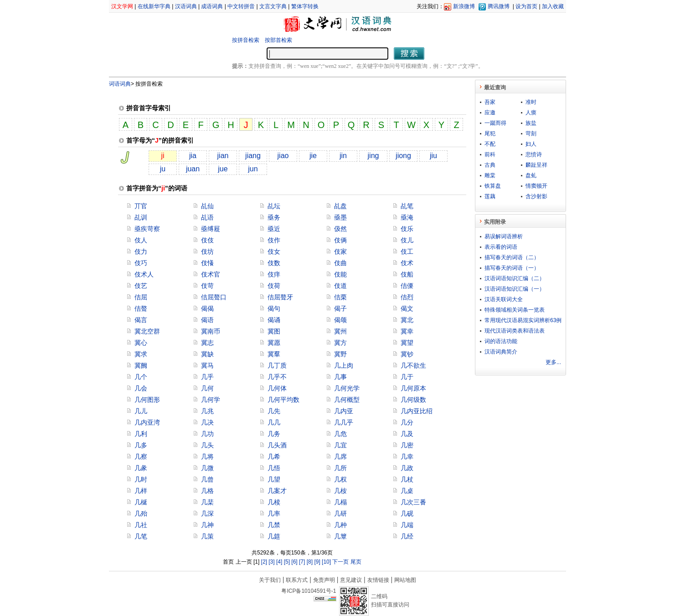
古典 (490, 165)
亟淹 (407, 217)
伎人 (141, 240)
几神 (207, 525)
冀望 (407, 343)
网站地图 (405, 580)
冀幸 (407, 331)
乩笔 (407, 206)
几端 (407, 525)
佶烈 (407, 297)
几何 (207, 388)
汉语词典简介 (501, 352)
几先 (274, 411)
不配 (490, 144)
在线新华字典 (154, 6)
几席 (340, 457)
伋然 (340, 229)
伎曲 (340, 263)
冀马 (207, 365)
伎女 (274, 252)
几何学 (211, 400)
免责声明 (324, 580)
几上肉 (344, 365)
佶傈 (407, 286)
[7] (302, 562)
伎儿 (407, 240)
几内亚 (344, 411)
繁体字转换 (305, 6)
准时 (531, 102)
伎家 (340, 252)
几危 (340, 434)
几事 (340, 377)
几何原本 (413, 388)
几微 (207, 468)
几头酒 (277, 445)
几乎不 (277, 377)
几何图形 (147, 400)
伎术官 (211, 274)
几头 (207, 445)
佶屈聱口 (214, 297)
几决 (207, 422)
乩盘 (340, 206)
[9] (317, 562)
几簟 (340, 536)
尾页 (356, 562)
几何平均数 (283, 400)
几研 (340, 513)
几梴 (141, 502)
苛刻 (531, 133)
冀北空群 (147, 331)
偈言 (141, 320)
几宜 (340, 445)
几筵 (274, 536)
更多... (553, 362)
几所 (340, 468)
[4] (279, 562)
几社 (141, 525)
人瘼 (531, 113)
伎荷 (274, 286)
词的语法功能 (501, 341)
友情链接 (378, 580)
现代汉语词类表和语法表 (515, 331)
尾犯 (490, 133)
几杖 (407, 479)
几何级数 (413, 400)
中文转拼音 (241, 6)
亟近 (274, 229)
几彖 (141, 468)
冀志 (207, 343)
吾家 (490, 102)
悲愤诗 (534, 154)
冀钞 (407, 354)
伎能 (340, 274)
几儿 (141, 411)
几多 (141, 445)
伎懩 (207, 263)
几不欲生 (413, 365)
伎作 (274, 240)
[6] (294, 562)
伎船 (407, 274)
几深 (207, 513)
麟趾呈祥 (536, 165)
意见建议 (351, 580)
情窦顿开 (536, 186)
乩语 (207, 217)
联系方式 (297, 580)
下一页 (340, 562)
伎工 (407, 252)
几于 (407, 377)
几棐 (207, 502)
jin (343, 156)
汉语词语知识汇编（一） (515, 289)
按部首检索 (278, 40)
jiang (253, 156)
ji (162, 156)
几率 (274, 513)
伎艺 (141, 286)
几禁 (274, 525)
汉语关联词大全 (504, 299)
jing (374, 156)
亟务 (274, 217)
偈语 (207, 320)
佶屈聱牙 (280, 297)
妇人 (531, 144)
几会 (141, 388)
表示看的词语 (501, 247)
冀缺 (207, 354)
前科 (490, 154)
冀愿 (274, 343)
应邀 (490, 113)
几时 (141, 479)
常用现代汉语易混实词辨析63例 (523, 320)
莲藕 (490, 196)
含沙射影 (536, 196)
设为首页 (526, 6)
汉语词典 (186, 6)
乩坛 (274, 206)
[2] (264, 562)
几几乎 (344, 422)
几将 (207, 457)
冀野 (340, 354)
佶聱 (141, 308)
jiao (283, 156)
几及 (407, 434)
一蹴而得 (495, 123)
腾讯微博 (499, 6)
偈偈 (207, 308)
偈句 (274, 308)
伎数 (274, 263)
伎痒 (274, 274)
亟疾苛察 (147, 229)
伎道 (340, 286)
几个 (141, 377)
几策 (207, 536)
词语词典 (120, 84)
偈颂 (340, 320)
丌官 (141, 206)
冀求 (141, 354)
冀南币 (211, 331)
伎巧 (141, 263)
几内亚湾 (147, 422)
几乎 (207, 377)
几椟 (274, 502)
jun (253, 169)
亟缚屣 (211, 229)
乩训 (141, 217)
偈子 (340, 308)
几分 (407, 422)
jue (223, 169)
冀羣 (274, 354)
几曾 (207, 479)
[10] (326, 562)
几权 (340, 479)
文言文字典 (273, 6)
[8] (310, 562)
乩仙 (207, 206)
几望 (274, 479)
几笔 (141, 536)
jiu (433, 156)
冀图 (274, 331)
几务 (274, 434)
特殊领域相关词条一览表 (515, 310)
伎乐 (407, 229)
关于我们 (270, 580)
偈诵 (274, 320)
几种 (340, 525)
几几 (274, 422)
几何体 (277, 388)
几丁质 (277, 365)
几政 (407, 468)
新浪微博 (464, 6)
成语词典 (212, 6)
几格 (207, 491)
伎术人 (144, 274)
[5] (287, 562)
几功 (207, 434)
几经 (407, 536)
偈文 (407, 308)
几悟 (274, 468)
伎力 (141, 252)
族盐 (531, 123)
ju (163, 169)
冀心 (141, 343)
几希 (274, 457)
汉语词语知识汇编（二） (515, 278)
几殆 (141, 513)
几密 (407, 445)
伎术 (407, 263)
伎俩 (340, 240)
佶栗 (340, 297)
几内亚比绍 (417, 411)
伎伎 (207, 240)
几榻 (340, 502)
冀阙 (141, 365)
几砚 (407, 513)
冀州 (340, 331)
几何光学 (347, 388)
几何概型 (347, 400)
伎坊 (207, 252)
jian (223, 156)
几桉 (340, 491)
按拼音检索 (246, 40)
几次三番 (413, 502)
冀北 (407, 320)
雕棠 (490, 175)
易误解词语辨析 (504, 236)
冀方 (340, 343)
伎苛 (207, 286)
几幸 (407, 457)
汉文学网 (122, 6)
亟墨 (340, 217)
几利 (141, 434)
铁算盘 (493, 186)
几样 (141, 491)
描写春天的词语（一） (512, 268)
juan (193, 169)
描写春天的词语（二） (512, 257)
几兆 (207, 411)
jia (193, 156)
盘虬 (531, 175)
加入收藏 (553, 6)
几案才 (277, 491)
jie (313, 156)
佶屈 (141, 297)
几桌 (407, 491)
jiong (403, 156)
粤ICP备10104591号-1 (309, 591)
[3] (271, 562)
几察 (141, 457)
